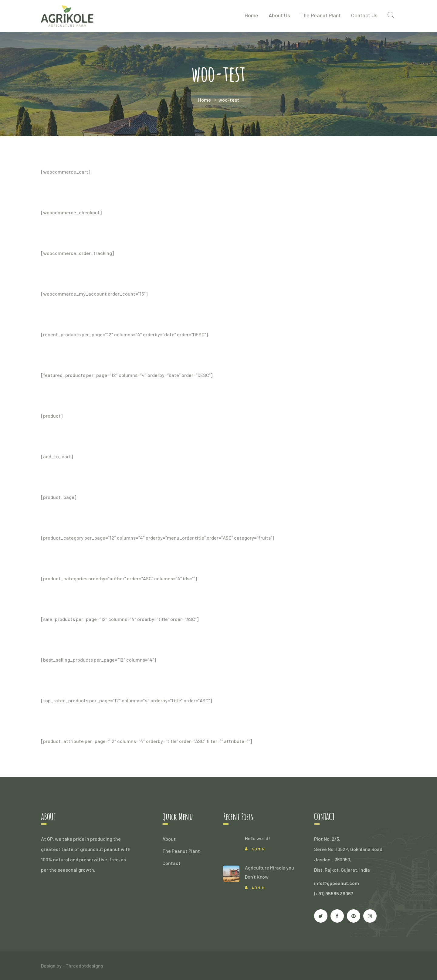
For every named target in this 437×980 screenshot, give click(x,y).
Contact (171, 863)
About (169, 839)
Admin (258, 849)
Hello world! (257, 838)
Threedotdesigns (84, 966)
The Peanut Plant (181, 851)
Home (205, 100)
